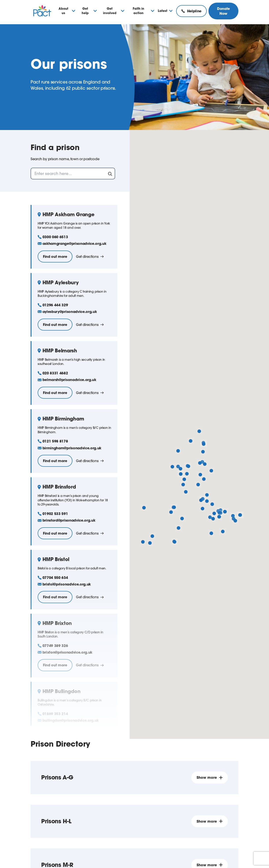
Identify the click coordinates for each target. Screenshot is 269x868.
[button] (199, 431)
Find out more (55, 256)
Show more (210, 777)
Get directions (90, 256)
